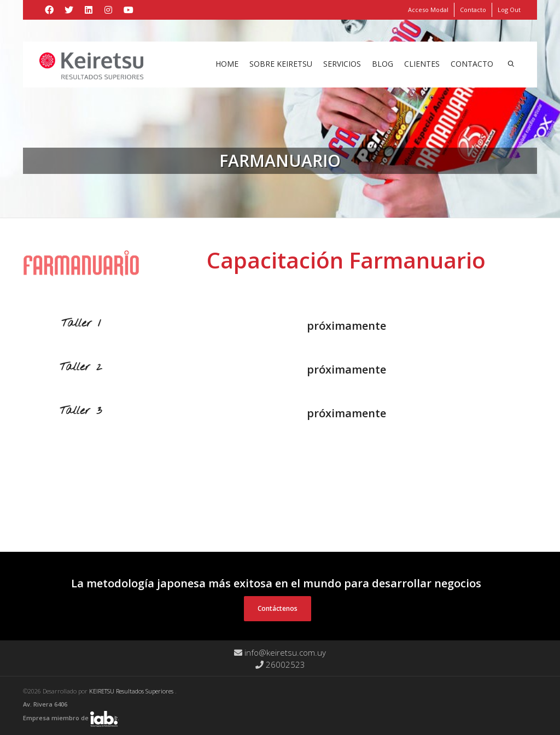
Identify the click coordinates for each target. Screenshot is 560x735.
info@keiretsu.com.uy (280, 652)
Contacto (473, 10)
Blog (383, 64)
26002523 (280, 664)
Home (227, 64)
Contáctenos (278, 608)
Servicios (342, 64)
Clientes (422, 64)
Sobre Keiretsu (281, 64)
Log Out (509, 10)
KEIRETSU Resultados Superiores (132, 691)
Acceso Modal (428, 10)
